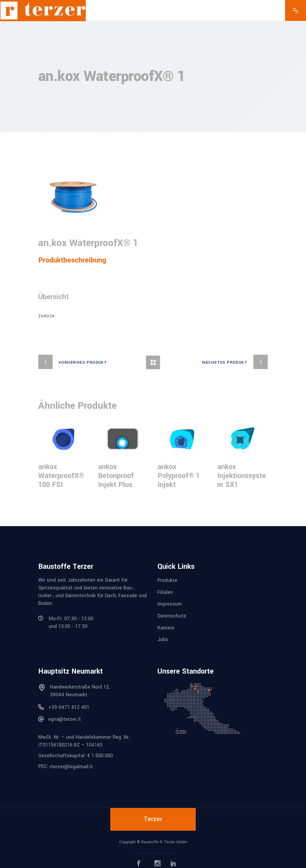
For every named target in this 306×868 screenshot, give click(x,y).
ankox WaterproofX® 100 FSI (61, 476)
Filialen (165, 592)
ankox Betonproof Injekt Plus (116, 476)
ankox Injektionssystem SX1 (242, 476)
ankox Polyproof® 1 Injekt (179, 476)
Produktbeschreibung (72, 260)
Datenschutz (172, 616)
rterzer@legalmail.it (71, 767)
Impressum (170, 604)
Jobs (163, 639)
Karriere (166, 627)
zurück (47, 316)
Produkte (167, 580)
